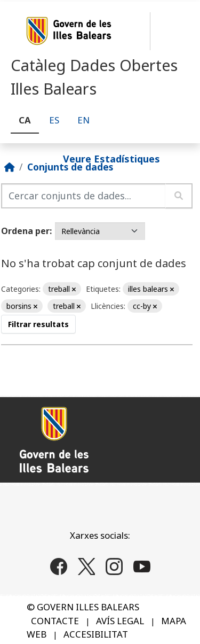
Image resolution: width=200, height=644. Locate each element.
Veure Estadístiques (111, 158)
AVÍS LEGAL (120, 621)
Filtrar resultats (38, 324)
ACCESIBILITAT (96, 634)
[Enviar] (179, 196)
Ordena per (25, 231)
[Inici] (10, 167)
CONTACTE (55, 621)
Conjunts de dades (70, 167)
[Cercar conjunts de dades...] (83, 196)
